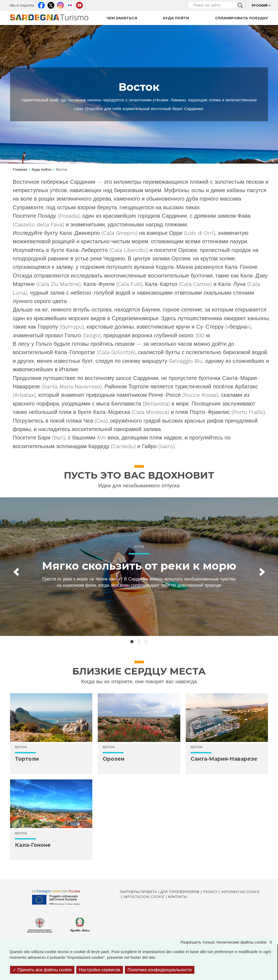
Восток (21, 747)
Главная (20, 169)
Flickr (70, 4)
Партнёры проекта (138, 892)
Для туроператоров (180, 892)
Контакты (178, 897)
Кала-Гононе (33, 845)
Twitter (51, 4)
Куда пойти (176, 18)
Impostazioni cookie (144, 897)
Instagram (60, 4)
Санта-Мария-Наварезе (224, 759)
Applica (240, 5)
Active (139, 547)
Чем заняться (122, 18)
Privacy (210, 892)
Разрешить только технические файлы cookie (229, 942)
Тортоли (27, 759)
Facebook (41, 4)
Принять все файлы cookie (42, 970)
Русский (260, 5)
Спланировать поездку (241, 18)
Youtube (79, 4)
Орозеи (113, 759)
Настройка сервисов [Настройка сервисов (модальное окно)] (100, 970)
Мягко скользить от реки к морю (139, 566)
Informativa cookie (240, 892)
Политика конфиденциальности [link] (160, 970)
